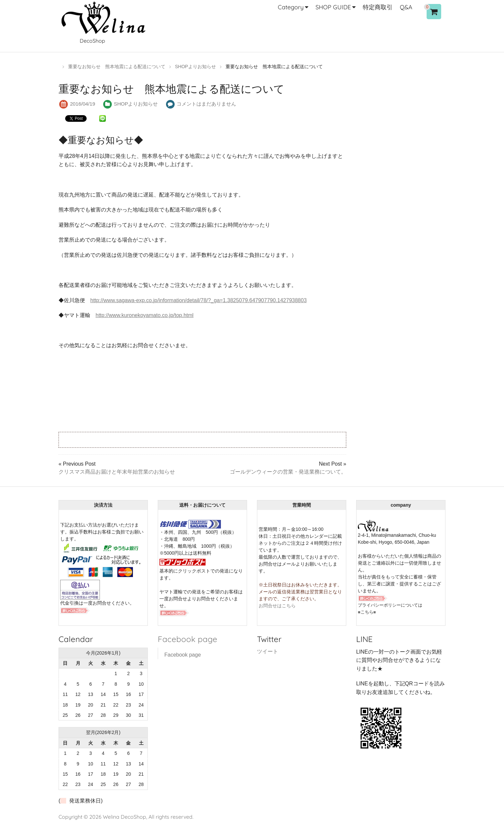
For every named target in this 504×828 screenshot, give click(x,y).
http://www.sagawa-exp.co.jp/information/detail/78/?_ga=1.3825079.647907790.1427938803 (198, 300)
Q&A (406, 7)
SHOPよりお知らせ (136, 104)
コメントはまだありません (206, 104)
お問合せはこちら (277, 606)
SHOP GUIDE (333, 7)
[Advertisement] (140, 439)
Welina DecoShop (125, 817)
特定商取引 (378, 7)
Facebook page (187, 639)
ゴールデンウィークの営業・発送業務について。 (288, 472)
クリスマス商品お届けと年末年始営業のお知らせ (117, 472)
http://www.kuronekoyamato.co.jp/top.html (145, 315)
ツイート (268, 651)
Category (291, 7)
